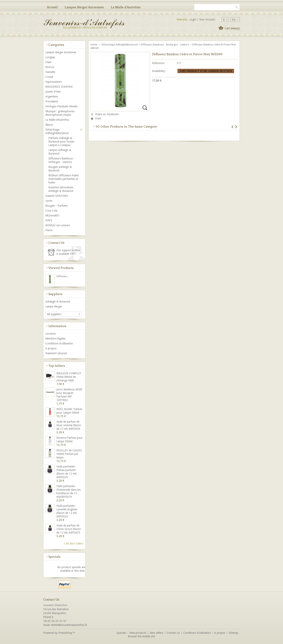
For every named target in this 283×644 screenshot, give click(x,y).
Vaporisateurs (54, 82)
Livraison (51, 334)
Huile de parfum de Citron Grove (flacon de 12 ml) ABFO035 (69, 529)
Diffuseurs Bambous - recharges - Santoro (165, 45)
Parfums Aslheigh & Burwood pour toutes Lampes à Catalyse (61, 142)
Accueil (52, 7)
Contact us (173, 633)
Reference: (158, 63)
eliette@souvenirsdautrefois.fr (69, 625)
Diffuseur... (63, 276)
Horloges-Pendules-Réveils (61, 106)
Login (193, 19)
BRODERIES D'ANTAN (59, 87)
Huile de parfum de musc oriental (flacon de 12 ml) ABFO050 (69, 425)
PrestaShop (65, 633)
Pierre (49, 230)
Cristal (49, 77)
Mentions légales (55, 339)
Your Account (207, 19)
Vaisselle (50, 72)
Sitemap (234, 633)
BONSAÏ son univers (58, 225)
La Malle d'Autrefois (126, 7)
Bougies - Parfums (57, 206)
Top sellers (57, 366)
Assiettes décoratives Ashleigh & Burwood (61, 189)
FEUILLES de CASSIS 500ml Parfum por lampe (69, 454)
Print (98, 119)
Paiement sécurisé (56, 353)
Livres (49, 201)
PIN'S (49, 220)
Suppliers (55, 294)
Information (57, 326)
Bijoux (49, 125)
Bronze (50, 67)
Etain (48, 62)
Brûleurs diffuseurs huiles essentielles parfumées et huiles (64, 179)
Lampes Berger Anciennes (84, 7)
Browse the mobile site (141, 636)
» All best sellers (74, 544)
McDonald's (52, 215)
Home (94, 45)
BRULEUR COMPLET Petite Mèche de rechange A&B (69, 377)
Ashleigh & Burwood (58, 302)
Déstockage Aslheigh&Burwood (120, 45)
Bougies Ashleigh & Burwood (60, 169)
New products (138, 633)
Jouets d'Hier (53, 92)
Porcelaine (52, 101)
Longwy (50, 57)
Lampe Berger (54, 306)
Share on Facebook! (107, 114)
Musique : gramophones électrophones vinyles (60, 113)
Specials (54, 557)
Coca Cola (51, 211)
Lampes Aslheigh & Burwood (60, 152)
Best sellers (156, 633)
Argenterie (52, 97)
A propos (51, 348)
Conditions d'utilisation (59, 343)
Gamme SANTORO (57, 196)
